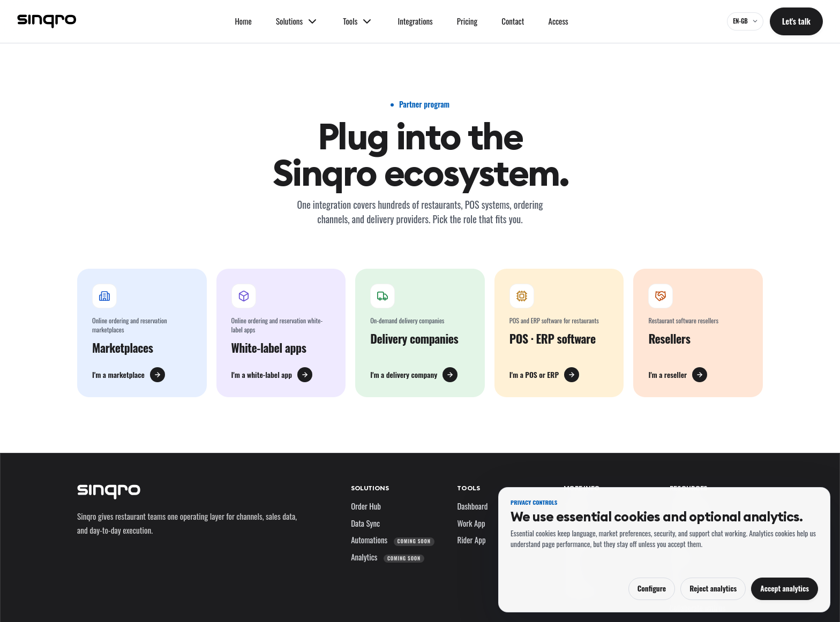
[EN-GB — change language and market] (745, 21)
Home (243, 21)
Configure (652, 588)
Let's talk (796, 21)
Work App (471, 523)
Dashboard (472, 506)
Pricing (467, 21)
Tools (468, 488)
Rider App (471, 540)
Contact (513, 21)
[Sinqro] (47, 21)
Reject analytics (713, 588)
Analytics (388, 557)
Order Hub (366, 506)
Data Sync (365, 523)
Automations (392, 540)
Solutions (370, 488)
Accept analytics (785, 588)
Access (558, 21)
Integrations (415, 21)
